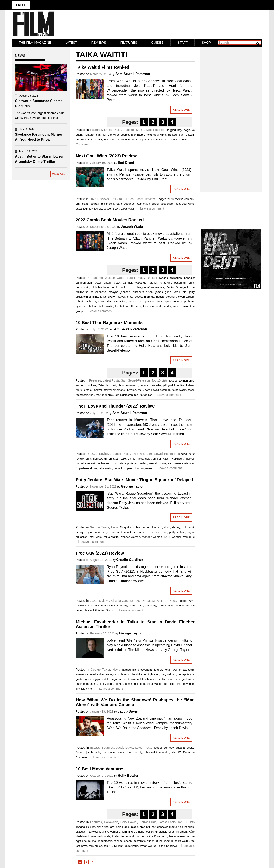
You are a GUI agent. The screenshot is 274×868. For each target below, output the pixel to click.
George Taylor (132, 486)
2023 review (175, 199)
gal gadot (188, 527)
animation (176, 278)
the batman (122, 306)
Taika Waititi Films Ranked (103, 67)
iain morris (107, 203)
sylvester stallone (87, 306)
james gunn (163, 292)
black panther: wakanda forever (136, 282)
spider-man (172, 301)
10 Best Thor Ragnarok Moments (109, 322)
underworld (131, 846)
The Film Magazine (35, 42)
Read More (181, 109)
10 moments (186, 380)
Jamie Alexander (138, 458)
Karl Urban (187, 385)
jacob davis (93, 752)
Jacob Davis (128, 711)
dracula (180, 747)
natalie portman (166, 296)
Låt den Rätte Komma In (151, 836)
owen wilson (186, 296)
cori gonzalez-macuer (165, 827)
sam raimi (105, 301)
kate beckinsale (100, 836)
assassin (188, 669)
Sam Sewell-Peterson (133, 74)
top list (148, 395)
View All (59, 174)
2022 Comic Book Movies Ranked (110, 220)
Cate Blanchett (107, 385)
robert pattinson (86, 301)
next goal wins (156, 134)
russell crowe (158, 463)
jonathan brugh (177, 831)
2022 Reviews (101, 454)
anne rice (103, 827)
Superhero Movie (86, 468)
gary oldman (168, 674)
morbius (149, 296)
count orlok (187, 827)
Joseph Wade (132, 226)
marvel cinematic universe (120, 390)
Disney (140, 600)
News (115, 527)
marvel (121, 296)
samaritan (120, 301)
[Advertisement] (231, 115)
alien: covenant (142, 669)
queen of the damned (160, 841)
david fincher (139, 674)
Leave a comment (152, 208)
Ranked (128, 130)
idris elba (156, 385)
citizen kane (105, 674)
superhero (188, 301)
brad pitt (145, 827)
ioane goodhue (125, 203)
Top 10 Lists (160, 380)
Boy (179, 130)
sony (160, 301)
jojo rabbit (138, 134)
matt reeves (135, 296)
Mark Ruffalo (84, 390)
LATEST (71, 42)
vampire (164, 752)
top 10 (138, 395)
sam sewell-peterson (158, 390)
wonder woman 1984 (156, 537)
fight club (154, 674)
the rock (136, 306)
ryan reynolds (176, 605)
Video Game (106, 610)
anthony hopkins (86, 385)
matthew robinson (148, 532)
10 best (90, 827)
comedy (189, 199)
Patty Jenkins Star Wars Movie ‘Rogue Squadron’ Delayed (134, 479)
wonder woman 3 (183, 537)
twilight (118, 846)
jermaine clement (133, 831)
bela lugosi (123, 827)
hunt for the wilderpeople (112, 134)
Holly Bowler (128, 775)
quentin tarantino (86, 684)
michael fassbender (161, 203)
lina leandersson (102, 841)
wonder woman (130, 537)
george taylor (84, 532)
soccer (108, 208)
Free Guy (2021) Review (100, 553)
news (170, 679)
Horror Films (148, 822)
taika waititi (95, 139)
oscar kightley (84, 208)
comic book (118, 287)
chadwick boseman (173, 282)
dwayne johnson (119, 292)
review (98, 208)
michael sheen (123, 841)
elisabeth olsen (143, 292)
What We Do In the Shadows (169, 139)
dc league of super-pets (148, 287)
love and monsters (123, 532)
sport (116, 208)
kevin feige (102, 532)
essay (190, 747)
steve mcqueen (135, 684)
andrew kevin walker (167, 669)
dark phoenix (121, 674)
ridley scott (106, 684)
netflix (161, 679)
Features (129, 42)
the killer (169, 684)
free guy (122, 605)
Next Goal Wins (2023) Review (106, 156)
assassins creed (86, 674)
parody (138, 752)
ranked (173, 134)
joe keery (151, 605)
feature (89, 134)
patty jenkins (177, 532)
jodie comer (136, 605)
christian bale (100, 287)
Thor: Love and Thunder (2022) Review (115, 406)
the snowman (185, 684)
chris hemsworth (128, 385)
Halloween (111, 822)
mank (126, 679)
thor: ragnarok (141, 139)
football (94, 203)
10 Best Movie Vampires (100, 769)
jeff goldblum (171, 385)
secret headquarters (141, 301)
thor (92, 395)
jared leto (180, 292)
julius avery (107, 296)
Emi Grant (126, 162)
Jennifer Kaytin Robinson (167, 458)
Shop (206, 42)
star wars (96, 537)
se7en (119, 684)
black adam (103, 282)
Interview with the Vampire (103, 831)
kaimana (142, 203)
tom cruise (96, 846)
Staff (183, 42)
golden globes (85, 679)
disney (176, 527)
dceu (167, 527)
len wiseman (177, 836)
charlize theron (139, 527)
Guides (158, 42)
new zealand (124, 752)
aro (112, 827)
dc (129, 287)
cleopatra (156, 527)
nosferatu (139, 841)
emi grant (82, 203)
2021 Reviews (100, 600)
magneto (115, 679)
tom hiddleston (124, 395)
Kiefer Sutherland (123, 836)
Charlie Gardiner (130, 560)
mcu (141, 390)
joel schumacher (156, 831)
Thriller (80, 688)
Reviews (99, 42)
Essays (95, 747)
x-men (89, 688)
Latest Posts (113, 130)
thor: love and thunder (117, 139)
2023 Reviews (99, 199)
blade (135, 827)
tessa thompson (124, 468)
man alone (108, 752)
